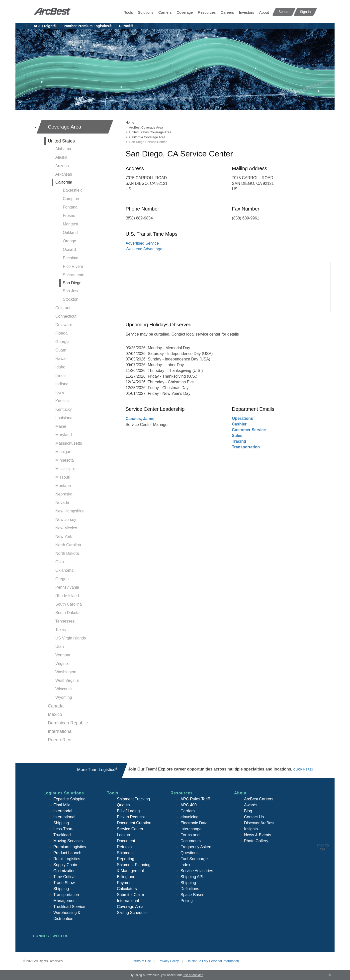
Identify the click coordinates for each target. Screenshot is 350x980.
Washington (66, 672)
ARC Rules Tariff (195, 799)
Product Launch (67, 853)
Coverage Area (64, 127)
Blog (248, 811)
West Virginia (67, 680)
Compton (71, 199)
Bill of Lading (128, 811)
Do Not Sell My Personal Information (213, 961)
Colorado (63, 308)
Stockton (71, 299)
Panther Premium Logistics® (87, 26)
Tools (129, 12)
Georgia (62, 342)
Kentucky (64, 409)
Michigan (63, 452)
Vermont (63, 655)
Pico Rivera (73, 266)
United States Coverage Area (150, 132)
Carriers (165, 12)
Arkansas (64, 174)
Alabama (63, 149)
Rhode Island (67, 596)
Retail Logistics (67, 859)
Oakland (70, 233)
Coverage (185, 12)
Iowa (60, 392)
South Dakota (67, 613)
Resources (207, 12)
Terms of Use (141, 961)
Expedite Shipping (69, 799)
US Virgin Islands (71, 638)
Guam (61, 350)
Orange (69, 241)
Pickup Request (131, 817)
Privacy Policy (169, 961)
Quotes (123, 805)
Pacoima (71, 258)
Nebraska (64, 494)
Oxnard (69, 249)
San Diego (72, 283)
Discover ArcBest (259, 823)
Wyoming (64, 697)
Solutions (146, 12)
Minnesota (65, 460)
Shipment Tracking (133, 799)
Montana (63, 486)
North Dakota (67, 553)
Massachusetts (69, 443)
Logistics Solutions (64, 793)
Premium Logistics (70, 847)
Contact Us (254, 817)
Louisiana (64, 418)
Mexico (55, 714)
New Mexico (66, 528)
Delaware (64, 325)
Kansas (62, 401)
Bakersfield (73, 190)
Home (130, 122)
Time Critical (64, 877)
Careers (227, 12)
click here (303, 770)
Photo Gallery (256, 841)
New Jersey (66, 520)
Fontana (70, 207)
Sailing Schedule (132, 913)
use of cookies (193, 975)
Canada (56, 706)
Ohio (60, 562)
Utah (60, 647)
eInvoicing (189, 817)
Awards (251, 805)
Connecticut (66, 316)
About (264, 12)
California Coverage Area (147, 137)
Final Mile (62, 805)
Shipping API (192, 877)
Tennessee (65, 621)
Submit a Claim (130, 895)
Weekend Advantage (144, 249)
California (64, 182)
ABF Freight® (45, 26)
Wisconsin (64, 689)
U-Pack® (126, 26)
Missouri (63, 477)
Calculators (127, 889)
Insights (251, 829)
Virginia (62, 664)
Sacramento (74, 275)
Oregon (62, 579)
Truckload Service (69, 907)
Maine (61, 426)
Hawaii (61, 359)
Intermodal (63, 811)
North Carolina (68, 545)
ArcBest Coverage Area (146, 127)
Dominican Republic (68, 723)
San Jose (71, 291)
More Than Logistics (97, 770)
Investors (247, 12)
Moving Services (68, 841)
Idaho (60, 367)
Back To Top (323, 847)
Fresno (69, 216)
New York (64, 536)
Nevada (62, 503)
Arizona (62, 166)
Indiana (62, 384)
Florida (61, 333)
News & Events (258, 835)
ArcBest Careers (259, 799)
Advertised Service (142, 243)
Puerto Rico (60, 740)
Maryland (64, 435)
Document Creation (134, 823)
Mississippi (65, 469)
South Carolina (69, 604)
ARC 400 (189, 805)
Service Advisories (197, 871)
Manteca (70, 224)
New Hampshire (70, 511)
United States (61, 141)
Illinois (61, 376)
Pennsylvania (67, 587)
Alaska (61, 157)
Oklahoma (64, 570)
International (60, 731)
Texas (61, 630)
